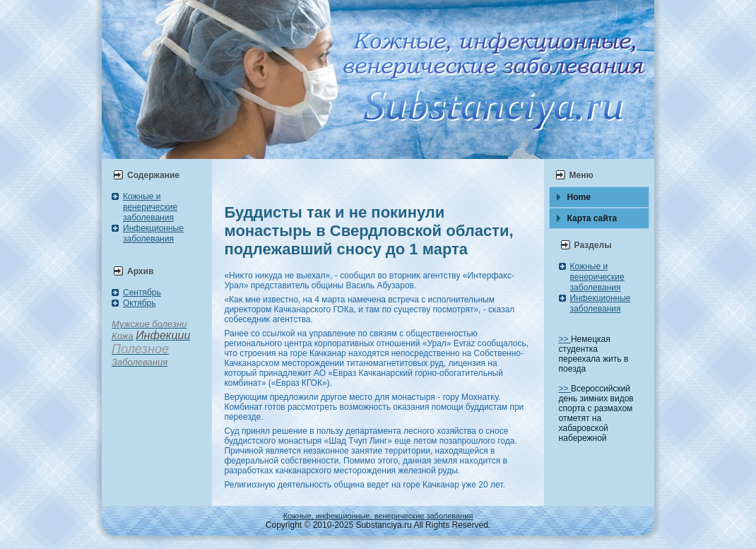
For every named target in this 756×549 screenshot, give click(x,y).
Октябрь (140, 303)
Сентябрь (142, 293)
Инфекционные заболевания (153, 234)
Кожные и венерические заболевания (150, 207)
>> (565, 339)
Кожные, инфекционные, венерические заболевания (378, 516)
